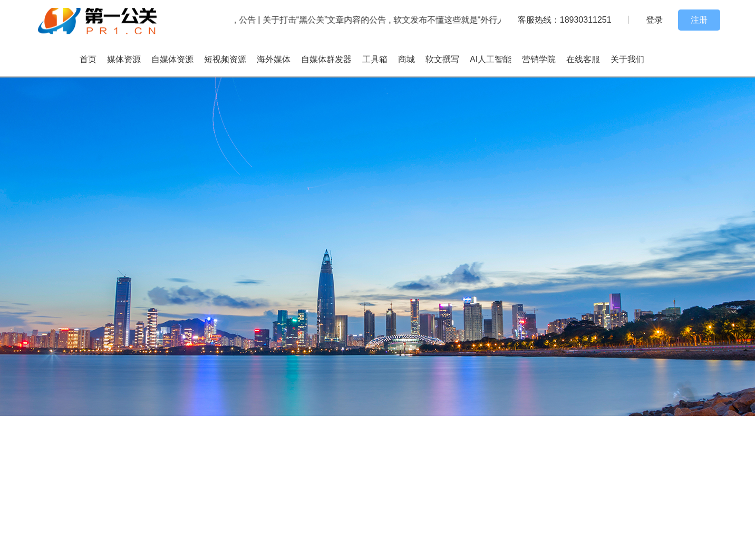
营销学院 (539, 59)
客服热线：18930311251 (565, 20)
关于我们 (627, 59)
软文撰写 (442, 59)
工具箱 (375, 59)
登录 (654, 20)
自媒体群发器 (326, 59)
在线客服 (583, 59)
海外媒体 (274, 59)
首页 (88, 59)
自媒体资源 (172, 59)
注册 (699, 20)
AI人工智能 (491, 59)
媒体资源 (124, 59)
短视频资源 (225, 59)
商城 (406, 59)
